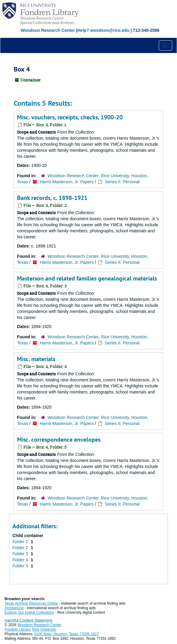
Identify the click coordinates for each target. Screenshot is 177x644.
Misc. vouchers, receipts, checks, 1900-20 (70, 117)
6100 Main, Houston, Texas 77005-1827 (67, 634)
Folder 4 (21, 560)
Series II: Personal (122, 182)
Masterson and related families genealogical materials (87, 278)
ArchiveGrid (14, 608)
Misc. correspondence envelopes (59, 440)
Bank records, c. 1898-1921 (52, 198)
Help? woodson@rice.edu (103, 30)
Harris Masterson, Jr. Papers (67, 182)
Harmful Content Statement (29, 620)
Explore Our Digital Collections (29, 612)
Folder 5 (21, 566)
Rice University (44, 629)
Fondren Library (17, 629)
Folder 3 (21, 554)
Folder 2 (21, 548)
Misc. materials (36, 359)
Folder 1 (21, 542)
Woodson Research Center (48, 30)
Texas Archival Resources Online (31, 603)
